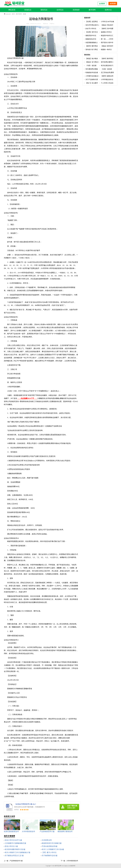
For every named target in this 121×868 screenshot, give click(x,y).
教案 (25, 14)
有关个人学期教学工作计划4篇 (53, 849)
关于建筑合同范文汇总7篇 (14, 856)
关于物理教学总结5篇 (50, 856)
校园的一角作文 (106, 50)
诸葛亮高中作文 (91, 36)
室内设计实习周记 (92, 50)
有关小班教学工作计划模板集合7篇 (17, 852)
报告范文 (44, 10)
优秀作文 (108, 10)
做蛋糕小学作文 (106, 32)
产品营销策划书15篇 (16, 861)
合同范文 (60, 10)
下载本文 (52, 24)
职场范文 (28, 10)
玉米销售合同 (47, 840)
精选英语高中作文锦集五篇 (52, 843)
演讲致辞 (76, 10)
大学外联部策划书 (72, 861)
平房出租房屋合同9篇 (50, 846)
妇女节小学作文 (91, 29)
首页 (13, 14)
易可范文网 (58, 866)
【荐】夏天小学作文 (49, 852)
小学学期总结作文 (107, 79)
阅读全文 (46, 24)
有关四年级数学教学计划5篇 (15, 849)
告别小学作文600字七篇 (13, 840)
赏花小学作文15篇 (11, 846)
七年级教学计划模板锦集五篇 (15, 843)
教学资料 (92, 10)
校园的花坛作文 (91, 39)
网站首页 (12, 10)
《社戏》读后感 (106, 69)
